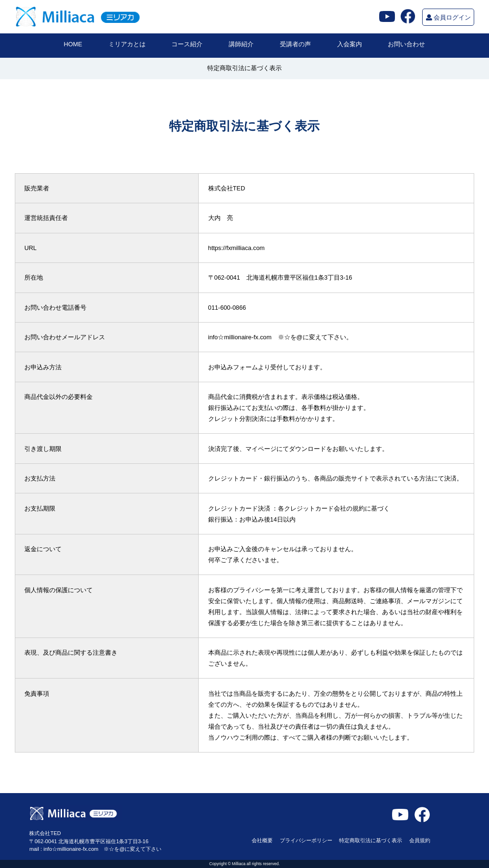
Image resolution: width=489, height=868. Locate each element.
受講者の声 (295, 44)
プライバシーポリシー (306, 840)
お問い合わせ (406, 44)
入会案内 (350, 44)
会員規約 (420, 840)
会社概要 (262, 840)
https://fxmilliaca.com (237, 248)
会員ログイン (448, 17)
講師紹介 (241, 44)
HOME (73, 44)
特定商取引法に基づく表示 (371, 840)
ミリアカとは (127, 44)
